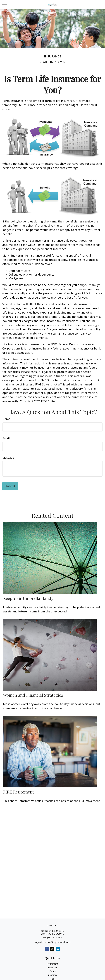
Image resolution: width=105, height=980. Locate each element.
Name (6, 419)
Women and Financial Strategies (33, 695)
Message (8, 458)
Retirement (52, 964)
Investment (53, 967)
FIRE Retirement (19, 792)
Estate (53, 971)
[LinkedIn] (58, 949)
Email (6, 438)
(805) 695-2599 (56, 934)
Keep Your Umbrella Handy (28, 598)
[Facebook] (47, 949)
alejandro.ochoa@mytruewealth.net (53, 942)
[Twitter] (52, 949)
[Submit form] (10, 486)
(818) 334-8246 (56, 931)
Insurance (53, 975)
